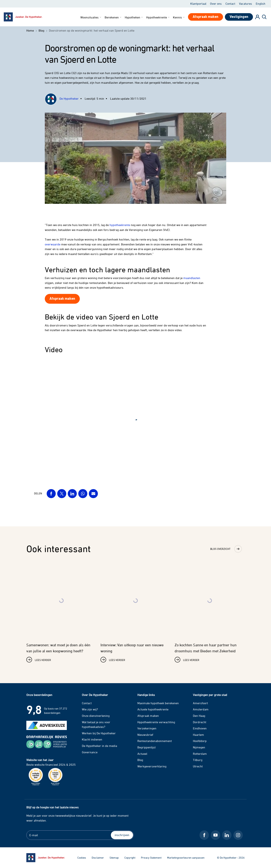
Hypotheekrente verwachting (156, 722)
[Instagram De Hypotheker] (238, 835)
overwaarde (53, 244)
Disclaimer (98, 858)
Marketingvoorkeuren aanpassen (186, 858)
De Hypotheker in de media (99, 746)
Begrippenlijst (147, 747)
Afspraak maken (148, 716)
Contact (230, 4)
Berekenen (113, 17)
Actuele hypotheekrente (153, 709)
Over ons (216, 4)
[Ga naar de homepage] (46, 858)
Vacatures (245, 4)
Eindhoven (200, 728)
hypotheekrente (120, 225)
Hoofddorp (200, 741)
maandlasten (192, 278)
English (261, 4)
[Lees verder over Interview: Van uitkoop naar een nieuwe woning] (135, 613)
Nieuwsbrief (145, 735)
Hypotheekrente (158, 17)
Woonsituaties (91, 17)
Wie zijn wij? (90, 709)
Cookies (82, 858)
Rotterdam (200, 754)
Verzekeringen (147, 728)
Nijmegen (199, 747)
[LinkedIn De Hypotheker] (227, 835)
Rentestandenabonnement (155, 741)
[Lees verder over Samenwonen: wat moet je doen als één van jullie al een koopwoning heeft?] (61, 613)
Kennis (179, 17)
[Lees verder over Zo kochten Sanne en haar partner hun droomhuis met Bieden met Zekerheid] (210, 613)
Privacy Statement (151, 858)
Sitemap (114, 858)
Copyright (130, 858)
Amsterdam (201, 709)
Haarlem (198, 735)
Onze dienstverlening (96, 716)
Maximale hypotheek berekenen (158, 703)
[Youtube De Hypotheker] (215, 835)
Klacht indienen (92, 739)
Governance (90, 752)
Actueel (142, 754)
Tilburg (198, 760)
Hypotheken (134, 17)
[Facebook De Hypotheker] (204, 835)
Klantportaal (198, 4)
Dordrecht (200, 722)
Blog (140, 760)
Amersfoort (200, 703)
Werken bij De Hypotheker (99, 733)
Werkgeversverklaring (152, 766)
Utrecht (198, 766)
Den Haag (199, 716)
